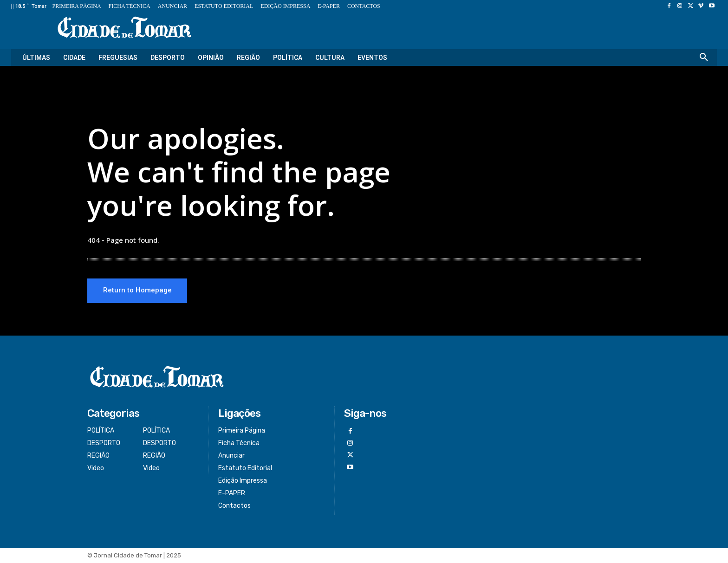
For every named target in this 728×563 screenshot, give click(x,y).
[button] (704, 58)
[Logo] (124, 28)
